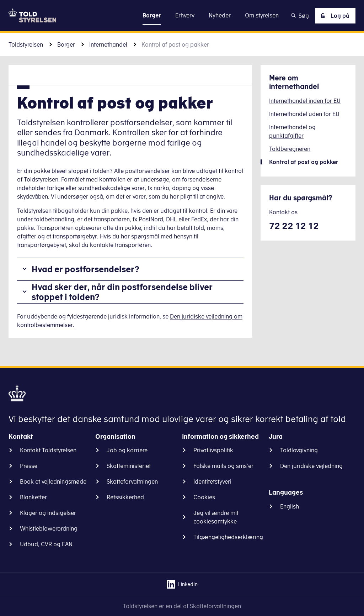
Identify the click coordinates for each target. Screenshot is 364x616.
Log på (334, 16)
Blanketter (33, 497)
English (290, 506)
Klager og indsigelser (48, 513)
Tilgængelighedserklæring (228, 537)
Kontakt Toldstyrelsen (48, 450)
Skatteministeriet (129, 466)
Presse (29, 466)
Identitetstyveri (212, 481)
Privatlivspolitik (213, 450)
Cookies (204, 497)
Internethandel (108, 44)
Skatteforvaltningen (132, 481)
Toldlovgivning (299, 450)
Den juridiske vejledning (311, 466)
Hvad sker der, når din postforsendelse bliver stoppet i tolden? (122, 292)
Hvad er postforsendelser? (85, 269)
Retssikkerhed (125, 497)
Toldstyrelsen (26, 44)
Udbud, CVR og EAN (46, 544)
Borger (66, 44)
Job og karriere (127, 450)
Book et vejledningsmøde (53, 481)
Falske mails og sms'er (223, 466)
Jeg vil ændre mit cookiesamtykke (216, 517)
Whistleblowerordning (49, 528)
